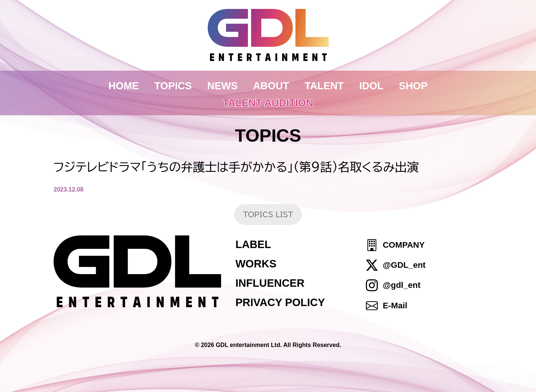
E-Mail (395, 306)
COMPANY (404, 245)
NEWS (223, 86)
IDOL (371, 86)
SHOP (413, 86)
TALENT (324, 86)
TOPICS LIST (268, 214)
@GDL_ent (404, 265)
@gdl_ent (401, 285)
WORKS (256, 264)
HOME (124, 86)
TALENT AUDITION (268, 103)
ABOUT (271, 86)
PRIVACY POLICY (280, 302)
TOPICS (173, 86)
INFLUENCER (270, 283)
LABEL (253, 244)
